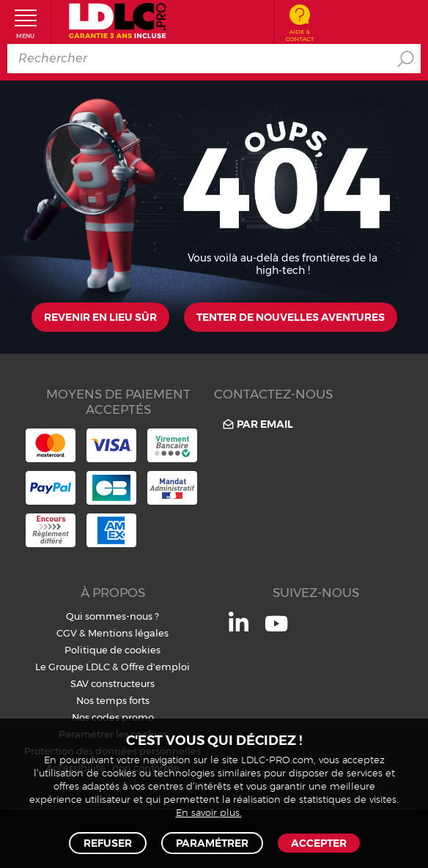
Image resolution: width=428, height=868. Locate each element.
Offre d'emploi (155, 667)
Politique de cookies (112, 650)
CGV (67, 633)
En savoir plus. (209, 813)
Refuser (108, 843)
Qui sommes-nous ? (112, 616)
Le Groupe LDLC (73, 667)
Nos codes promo (113, 717)
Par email (257, 424)
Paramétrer (212, 843)
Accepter (319, 843)
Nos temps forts (113, 700)
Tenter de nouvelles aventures (291, 317)
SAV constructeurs (112, 683)
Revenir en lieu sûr (100, 317)
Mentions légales (128, 633)
